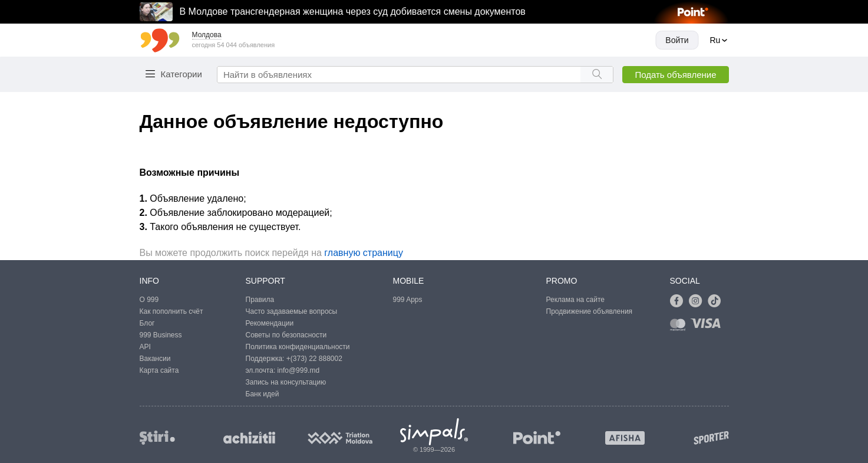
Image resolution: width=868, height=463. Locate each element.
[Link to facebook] (679, 301)
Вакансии (155, 359)
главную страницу (364, 253)
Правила (260, 300)
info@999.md (299, 370)
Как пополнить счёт (171, 311)
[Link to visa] (708, 327)
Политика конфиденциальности (298, 347)
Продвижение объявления (590, 311)
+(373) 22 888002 (314, 359)
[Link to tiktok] (717, 301)
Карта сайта (159, 370)
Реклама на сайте (576, 300)
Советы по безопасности (286, 335)
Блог (147, 323)
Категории (181, 74)
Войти (677, 40)
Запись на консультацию (286, 382)
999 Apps (408, 300)
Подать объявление (675, 75)
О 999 (149, 300)
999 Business (161, 335)
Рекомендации (270, 323)
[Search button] (597, 75)
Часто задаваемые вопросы (292, 311)
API (145, 347)
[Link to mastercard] (680, 327)
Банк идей (263, 394)
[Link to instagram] (698, 301)
